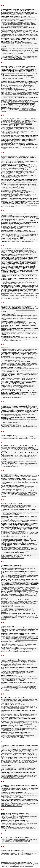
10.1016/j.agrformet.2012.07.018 (10, 558)
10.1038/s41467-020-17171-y (29, 275)
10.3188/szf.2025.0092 (28, 45)
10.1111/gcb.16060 (13, 168)
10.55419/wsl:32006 (7, 197)
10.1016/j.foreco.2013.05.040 (30, 450)
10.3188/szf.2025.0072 (17, 26)
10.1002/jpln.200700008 (22, 716)
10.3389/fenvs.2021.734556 (9, 229)
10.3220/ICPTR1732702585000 (15, 96)
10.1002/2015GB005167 (8, 422)
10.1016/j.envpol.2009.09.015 (19, 651)
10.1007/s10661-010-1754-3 (11, 578)
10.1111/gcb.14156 (10, 360)
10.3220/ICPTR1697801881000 (10, 134)
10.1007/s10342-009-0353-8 (24, 646)
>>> (11, 15)
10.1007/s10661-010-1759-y (30, 618)
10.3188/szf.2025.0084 (11, 53)
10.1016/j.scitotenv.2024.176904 (21, 103)
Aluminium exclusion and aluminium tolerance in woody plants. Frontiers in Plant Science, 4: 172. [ (20, 475)
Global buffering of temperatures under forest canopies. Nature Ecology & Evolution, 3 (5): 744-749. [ (20, 308)
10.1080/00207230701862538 (9, 731)
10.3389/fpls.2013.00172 (25, 477)
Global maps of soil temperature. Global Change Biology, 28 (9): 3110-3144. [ (19, 166)
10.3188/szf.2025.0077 (19, 15)
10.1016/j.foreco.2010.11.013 (26, 611)
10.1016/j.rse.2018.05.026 (8, 389)
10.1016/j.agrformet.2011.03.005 (10, 570)
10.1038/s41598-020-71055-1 (9, 284)
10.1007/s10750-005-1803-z (9, 806)
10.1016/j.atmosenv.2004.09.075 (10, 819)
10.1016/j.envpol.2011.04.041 (22, 590)
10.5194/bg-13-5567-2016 (8, 415)
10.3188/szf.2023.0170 (20, 123)
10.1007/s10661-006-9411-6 (11, 778)
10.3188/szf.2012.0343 (17, 522)
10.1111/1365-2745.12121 (27, 495)
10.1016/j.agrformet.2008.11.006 (10, 681)
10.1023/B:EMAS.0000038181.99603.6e (12, 843)
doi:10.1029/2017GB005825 (19, 380)
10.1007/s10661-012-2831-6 (9, 489)
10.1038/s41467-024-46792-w (9, 78)
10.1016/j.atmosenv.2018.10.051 (28, 333)
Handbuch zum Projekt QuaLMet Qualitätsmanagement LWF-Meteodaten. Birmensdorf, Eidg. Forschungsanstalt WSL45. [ (17, 437)
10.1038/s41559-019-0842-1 (27, 310)
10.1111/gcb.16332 (13, 187)
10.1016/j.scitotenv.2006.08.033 (10, 798)
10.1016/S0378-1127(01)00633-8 (16, 855)
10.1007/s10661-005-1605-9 (13, 824)
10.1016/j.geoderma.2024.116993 (19, 85)
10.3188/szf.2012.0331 (12, 508)
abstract (28, 15)
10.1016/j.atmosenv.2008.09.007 (10, 738)
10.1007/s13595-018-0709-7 (9, 397)
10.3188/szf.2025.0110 (14, 20)
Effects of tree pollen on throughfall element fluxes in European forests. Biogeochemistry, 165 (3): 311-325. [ (20, 141)
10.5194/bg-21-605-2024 (29, 110)
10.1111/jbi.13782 (9, 298)
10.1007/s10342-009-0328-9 (24, 640)
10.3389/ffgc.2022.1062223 (12, 163)
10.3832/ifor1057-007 (7, 466)
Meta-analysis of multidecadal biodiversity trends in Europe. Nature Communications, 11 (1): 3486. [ (20, 266)
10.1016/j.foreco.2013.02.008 (30, 482)
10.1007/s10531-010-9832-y (26, 630)
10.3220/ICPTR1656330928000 (10, 178)
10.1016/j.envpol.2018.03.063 (18, 366)
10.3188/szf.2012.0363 (7, 515)
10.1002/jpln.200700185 (13, 709)
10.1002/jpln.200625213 (8, 703)
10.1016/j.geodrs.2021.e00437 (10, 219)
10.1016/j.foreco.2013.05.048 (27, 458)
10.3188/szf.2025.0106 (14, 59)
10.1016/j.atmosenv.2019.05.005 (28, 318)
